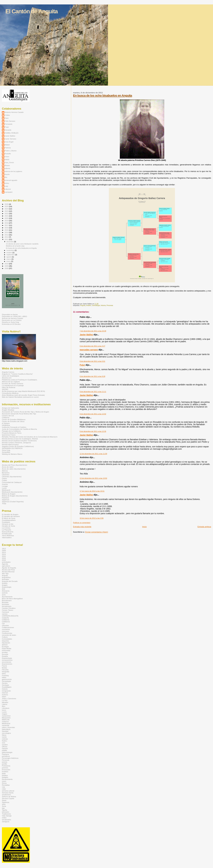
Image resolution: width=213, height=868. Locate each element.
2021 (7, 216)
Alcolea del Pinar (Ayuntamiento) (14, 465)
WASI (7, 159)
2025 (7, 206)
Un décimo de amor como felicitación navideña (22, 244)
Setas (4, 800)
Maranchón (6, 718)
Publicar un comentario (82, 523)
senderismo (6, 795)
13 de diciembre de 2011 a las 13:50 (93, 478)
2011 (7, 239)
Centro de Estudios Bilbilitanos (14, 419)
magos (5, 714)
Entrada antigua (204, 527)
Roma (4, 783)
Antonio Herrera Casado (14, 112)
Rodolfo (8, 154)
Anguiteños (6, 577)
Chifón (7, 115)
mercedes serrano (89, 350)
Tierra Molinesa (8, 536)
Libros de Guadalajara (10, 376)
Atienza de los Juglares (11, 382)
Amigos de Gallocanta (10, 408)
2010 (7, 264)
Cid (3, 623)
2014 (7, 232)
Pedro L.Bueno (11, 151)
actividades (6, 562)
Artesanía (6, 591)
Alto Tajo (5, 574)
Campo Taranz (8, 610)
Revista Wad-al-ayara (10, 444)
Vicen (7, 157)
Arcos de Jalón (8, 467)
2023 (7, 211)
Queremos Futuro (9, 435)
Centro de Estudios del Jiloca (13, 421)
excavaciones (7, 660)
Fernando (9, 124)
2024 (7, 209)
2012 (7, 237)
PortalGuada (7, 534)
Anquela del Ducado (10, 581)
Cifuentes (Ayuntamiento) (12, 477)
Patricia (8, 148)
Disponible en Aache (10, 314)
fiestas (4, 668)
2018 (7, 223)
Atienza (5, 471)
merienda (6, 725)
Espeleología (7, 658)
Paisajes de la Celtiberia (11, 431)
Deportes (5, 641)
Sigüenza (6, 500)
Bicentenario (7, 600)
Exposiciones (7, 664)
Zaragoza (6, 821)
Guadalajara (7, 687)
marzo (9, 259)
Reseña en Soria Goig (10, 322)
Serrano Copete (8, 798)
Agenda (5, 564)
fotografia (6, 672)
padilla (4, 750)
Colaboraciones (8, 627)
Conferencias (7, 633)
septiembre (11, 255)
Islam (4, 697)
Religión (5, 777)
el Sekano (6, 423)
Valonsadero (7, 537)
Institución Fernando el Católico (14, 427)
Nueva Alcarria (8, 532)
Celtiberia (6, 418)
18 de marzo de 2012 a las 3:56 (92, 518)
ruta (3, 787)
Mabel (7, 145)
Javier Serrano (11, 139)
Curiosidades (7, 639)
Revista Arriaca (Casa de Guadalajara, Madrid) (20, 439)
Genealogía (96, 305)
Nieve (4, 735)
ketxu (7, 183)
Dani (7, 118)
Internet (5, 693)
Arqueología (7, 587)
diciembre (10, 242)
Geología (5, 685)
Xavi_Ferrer (9, 162)
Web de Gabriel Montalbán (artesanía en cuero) (20, 397)
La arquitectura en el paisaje (13, 385)
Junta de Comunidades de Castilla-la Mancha (19, 429)
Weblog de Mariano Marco (12, 454)
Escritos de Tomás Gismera (12, 384)
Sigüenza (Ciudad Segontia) (13, 502)
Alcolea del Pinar (8, 570)
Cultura (5, 637)
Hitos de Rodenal (9, 387)
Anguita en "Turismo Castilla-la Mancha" (17, 374)
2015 (7, 230)
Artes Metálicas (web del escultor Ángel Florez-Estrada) (23, 395)
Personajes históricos (10, 758)
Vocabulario (6, 820)
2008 (7, 268)
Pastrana (5, 498)
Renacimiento (7, 779)
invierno (5, 695)
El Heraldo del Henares (11, 516)
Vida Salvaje (7, 816)
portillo (5, 764)
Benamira (6, 473)
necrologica (6, 733)
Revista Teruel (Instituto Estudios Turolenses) (19, 441)
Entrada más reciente (82, 527)
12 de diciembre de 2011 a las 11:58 (93, 454)
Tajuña (5, 810)
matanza (5, 722)
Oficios (5, 747)
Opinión (5, 748)
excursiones (7, 662)
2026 (7, 204)
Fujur (82, 365)
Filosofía (5, 670)
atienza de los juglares (14, 171)
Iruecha (5, 484)
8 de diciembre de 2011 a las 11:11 (93, 392)
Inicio (144, 527)
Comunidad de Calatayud (12, 482)
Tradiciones (6, 814)
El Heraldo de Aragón (10, 514)
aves (4, 595)
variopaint (9, 192)
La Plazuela (6, 530)
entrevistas (6, 650)
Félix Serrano (10, 121)
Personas (110, 305)
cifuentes (5, 625)
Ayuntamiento (7, 597)
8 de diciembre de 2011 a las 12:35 (93, 431)
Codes (4, 480)
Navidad (5, 731)
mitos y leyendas (8, 727)
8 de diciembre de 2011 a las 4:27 (92, 346)
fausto (7, 174)
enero (9, 261)
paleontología (7, 752)
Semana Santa (8, 793)
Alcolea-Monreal (8, 572)
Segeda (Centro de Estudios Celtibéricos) (18, 446)
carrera (5, 614)
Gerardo (8, 130)
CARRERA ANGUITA (10, 616)
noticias (5, 739)
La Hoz (5, 700)
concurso (5, 631)
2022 (7, 213)
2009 (7, 266)
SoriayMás (6, 452)
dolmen (5, 645)
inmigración (6, 691)
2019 (7, 221)
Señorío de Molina (9, 797)
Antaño (89, 305)
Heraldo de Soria (8, 526)
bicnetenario (7, 606)
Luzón (4, 488)
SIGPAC (5, 389)
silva (4, 804)
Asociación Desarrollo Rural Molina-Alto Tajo (19, 414)
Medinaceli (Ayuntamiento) (12, 492)
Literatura (6, 708)
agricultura (6, 566)
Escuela (5, 654)
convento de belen (9, 635)
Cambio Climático (9, 608)
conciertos (6, 629)
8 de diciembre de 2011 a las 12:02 (93, 414)
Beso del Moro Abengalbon (12, 599)
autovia (5, 593)
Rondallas (6, 785)
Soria (4, 806)
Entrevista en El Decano (11, 324)
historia (103, 305)
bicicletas (5, 604)
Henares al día (8, 524)
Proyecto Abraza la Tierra (12, 433)
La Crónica (6, 528)
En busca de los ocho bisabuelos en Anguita (103, 95)
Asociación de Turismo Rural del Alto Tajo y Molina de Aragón (26, 412)
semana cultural (8, 791)
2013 (7, 235)
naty (7, 186)
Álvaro (7, 165)
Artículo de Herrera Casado (12, 318)
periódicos (6, 756)
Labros (5, 704)
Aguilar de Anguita (9, 568)
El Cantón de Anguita (32, 11)
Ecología (5, 647)
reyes (4, 781)
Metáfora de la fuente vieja (15, 246)
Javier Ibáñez (86, 335)
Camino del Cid (8, 416)
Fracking (5, 675)
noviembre (11, 250)
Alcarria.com (7, 378)
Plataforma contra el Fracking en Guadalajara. (20, 380)
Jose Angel (9, 142)
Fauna (4, 666)
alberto (8, 168)
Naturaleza (6, 729)
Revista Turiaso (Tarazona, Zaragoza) (16, 443)
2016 (7, 228)
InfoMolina (6, 425)
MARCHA (6, 720)
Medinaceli (6, 490)
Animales (5, 579)
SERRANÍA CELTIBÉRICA (12, 448)
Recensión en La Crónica (12, 320)
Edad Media (7, 648)
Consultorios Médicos (10, 393)
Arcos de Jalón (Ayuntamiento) (14, 469)
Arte (4, 589)
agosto (9, 257)
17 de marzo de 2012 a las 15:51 (92, 491)
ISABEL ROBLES (12, 133)
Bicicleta (5, 602)
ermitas (5, 652)
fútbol (4, 677)
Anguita (83, 305)
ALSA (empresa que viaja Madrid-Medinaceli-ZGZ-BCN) (23, 391)
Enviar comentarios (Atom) (97, 532)
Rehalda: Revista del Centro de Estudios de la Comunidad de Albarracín (30, 437)
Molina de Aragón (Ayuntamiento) (15, 496)
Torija (4, 503)
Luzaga (5, 486)
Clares (4, 478)
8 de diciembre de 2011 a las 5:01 (92, 361)
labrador (5, 702)
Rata (4, 773)
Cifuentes (6, 475)
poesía (5, 762)
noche (4, 737)
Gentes (5, 683)
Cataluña (5, 618)
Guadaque (6, 522)
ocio (4, 743)
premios (5, 768)
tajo (3, 808)
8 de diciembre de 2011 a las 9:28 (92, 376)
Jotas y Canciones (9, 698)
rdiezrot (8, 189)
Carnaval (5, 612)
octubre (9, 253)
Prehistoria (6, 766)
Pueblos (5, 772)
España (5, 656)
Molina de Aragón (9, 494)
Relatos (5, 775)
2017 (7, 225)
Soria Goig (6, 450)
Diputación (6, 643)
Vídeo (4, 818)
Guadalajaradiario (9, 520)
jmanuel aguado (11, 180)
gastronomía (7, 679)
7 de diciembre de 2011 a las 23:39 (93, 331)
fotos (4, 673)
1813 (4, 549)
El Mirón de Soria (9, 518)
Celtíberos (6, 622)
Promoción (6, 770)
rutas (4, 789)
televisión (6, 812)
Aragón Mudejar (8, 410)
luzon (4, 710)
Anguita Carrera (8, 372)
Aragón (5, 585)
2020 (7, 218)
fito (6, 177)
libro (4, 706)
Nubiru (5, 741)
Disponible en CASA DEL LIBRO (14, 316)
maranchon (6, 716)
